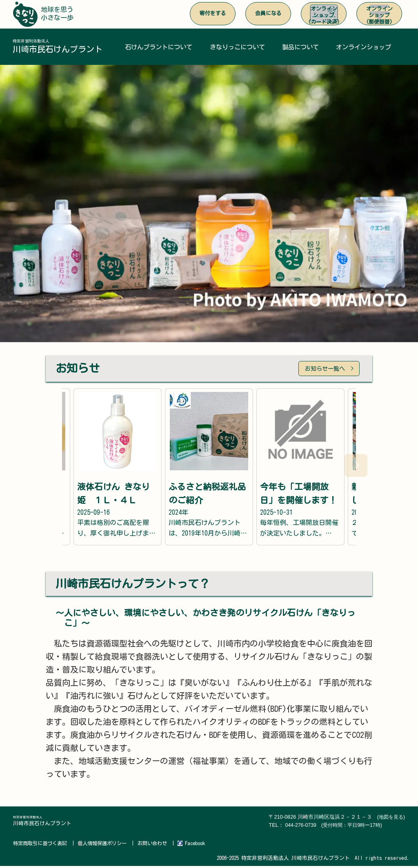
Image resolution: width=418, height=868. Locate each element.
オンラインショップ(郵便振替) (379, 15)
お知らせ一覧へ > (325, 370)
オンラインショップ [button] (365, 47)
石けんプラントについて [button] (159, 47)
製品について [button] (302, 47)
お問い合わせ (161, 845)
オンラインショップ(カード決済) (324, 15)
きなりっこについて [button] (239, 47)
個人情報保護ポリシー (108, 845)
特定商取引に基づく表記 (42, 845)
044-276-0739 (334, 827)
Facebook (202, 845)
